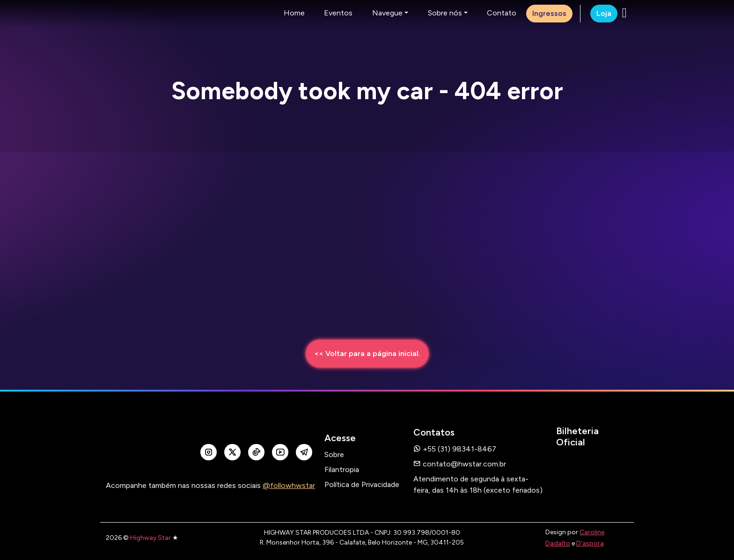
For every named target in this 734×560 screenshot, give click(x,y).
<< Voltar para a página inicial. (367, 353)
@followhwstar (289, 485)
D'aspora (590, 543)
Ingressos (549, 13)
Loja (604, 13)
